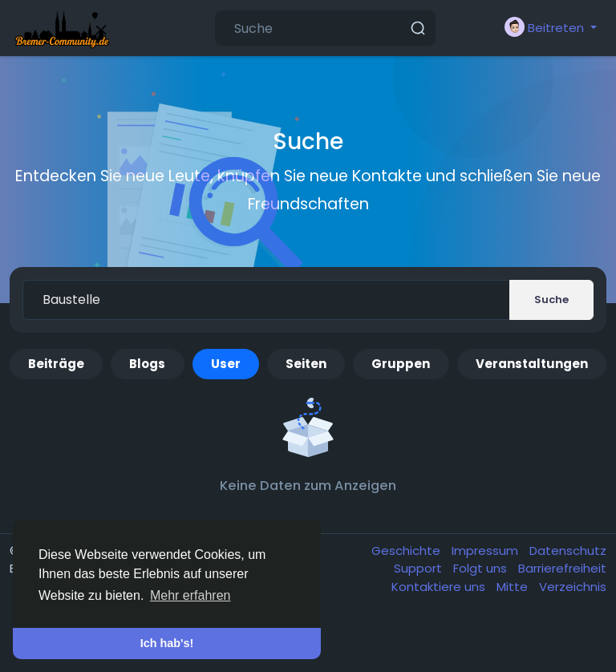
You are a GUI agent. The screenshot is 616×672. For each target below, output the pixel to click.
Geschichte (407, 551)
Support (419, 568)
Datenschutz (568, 551)
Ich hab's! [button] (167, 643)
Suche (551, 300)
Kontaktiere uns (440, 587)
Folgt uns (482, 568)
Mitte (514, 587)
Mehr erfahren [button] (190, 595)
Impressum (486, 551)
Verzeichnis (573, 587)
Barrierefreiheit (562, 568)
